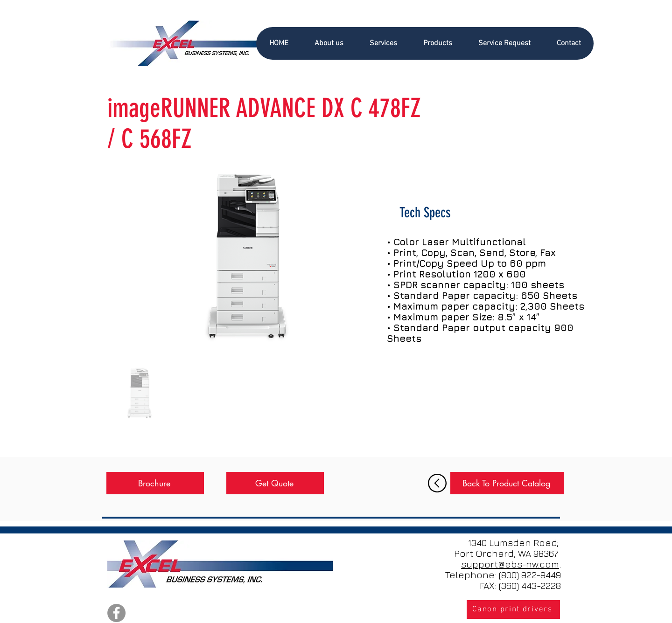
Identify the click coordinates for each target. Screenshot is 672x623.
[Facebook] (116, 613)
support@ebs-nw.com (510, 564)
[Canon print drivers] (513, 609)
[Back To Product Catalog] (507, 483)
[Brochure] (155, 483)
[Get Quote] (275, 483)
